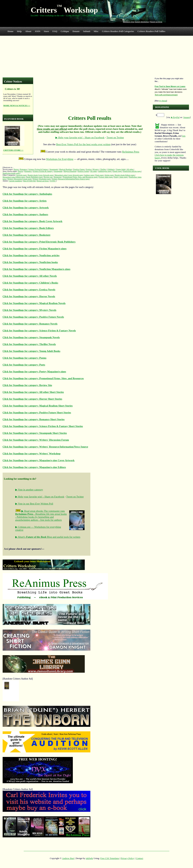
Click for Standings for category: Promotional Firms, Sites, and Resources (43, 378)
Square (187, 117)
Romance (24, 169)
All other (130, 169)
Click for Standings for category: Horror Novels (29, 296)
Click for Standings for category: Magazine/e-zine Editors (34, 467)
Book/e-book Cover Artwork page (41, 175)
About (28, 31)
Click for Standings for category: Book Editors (28, 228)
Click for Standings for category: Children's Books (30, 283)
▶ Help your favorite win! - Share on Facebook (80, 138)
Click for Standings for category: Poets (24, 365)
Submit (87, 31)
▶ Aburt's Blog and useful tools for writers (48, 537)
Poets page (100, 175)
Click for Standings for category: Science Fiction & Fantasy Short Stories (43, 426)
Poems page (117, 171)
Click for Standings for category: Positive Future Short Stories (37, 413)
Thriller (103, 169)
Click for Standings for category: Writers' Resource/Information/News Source (45, 447)
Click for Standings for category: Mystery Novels (29, 310)
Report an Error (156, 22)
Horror (16, 169)
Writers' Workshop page (42, 179)
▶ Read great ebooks (30, 511)
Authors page (89, 175)
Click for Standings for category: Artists (25, 201)
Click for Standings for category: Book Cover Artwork (33, 221)
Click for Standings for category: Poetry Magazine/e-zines (34, 372)
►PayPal (175, 117)
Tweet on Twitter (115, 138)
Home (11, 31)
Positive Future (79, 169)
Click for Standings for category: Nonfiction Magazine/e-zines (36, 269)
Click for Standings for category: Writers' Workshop (32, 454)
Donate (76, 31)
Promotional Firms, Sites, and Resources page (80, 177)
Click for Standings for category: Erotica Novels (29, 290)
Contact (140, 858)
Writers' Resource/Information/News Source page (71, 179)
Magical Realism (66, 169)
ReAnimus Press (131, 152)
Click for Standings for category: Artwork (26, 208)
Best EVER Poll (30, 181)
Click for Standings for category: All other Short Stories (33, 392)
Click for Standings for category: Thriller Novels (29, 344)
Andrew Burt (68, 858)
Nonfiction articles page (132, 171)
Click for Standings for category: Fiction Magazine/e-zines (35, 249)
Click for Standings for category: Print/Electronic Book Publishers (39, 242)
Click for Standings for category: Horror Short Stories (32, 399)
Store (46, 31)
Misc (96, 31)
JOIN (38, 31)
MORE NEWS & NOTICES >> (17, 105)
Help (19, 31)
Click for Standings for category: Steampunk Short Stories (35, 433)
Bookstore (58, 177)
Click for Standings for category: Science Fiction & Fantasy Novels (39, 331)
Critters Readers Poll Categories (118, 31)
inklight (89, 858)
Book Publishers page (35, 177)
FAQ (55, 31)
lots (184, 136)
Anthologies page (105, 171)
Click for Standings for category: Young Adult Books (31, 351)
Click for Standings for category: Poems (25, 358)
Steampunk (54, 169)
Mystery (96, 169)
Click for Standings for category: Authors (25, 214)
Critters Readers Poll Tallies (151, 31)
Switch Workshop (142, 22)
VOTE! (53, 181)
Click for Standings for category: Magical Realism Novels (34, 303)
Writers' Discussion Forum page (20, 179)
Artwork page (22, 175)
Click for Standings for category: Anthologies (27, 194)
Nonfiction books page (11, 173)
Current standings (15, 181)
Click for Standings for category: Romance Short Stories (34, 419)
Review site (48, 177)
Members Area (129, 22)
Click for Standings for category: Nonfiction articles (31, 255)
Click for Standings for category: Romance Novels (30, 324)
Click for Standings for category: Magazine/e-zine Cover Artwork (39, 460)
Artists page (109, 175)
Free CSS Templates (110, 858)
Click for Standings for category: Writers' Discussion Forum (36, 440)
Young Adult (121, 169)
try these (163, 101)
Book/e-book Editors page (125, 175)
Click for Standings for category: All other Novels (30, 276)
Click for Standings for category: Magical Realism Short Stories (38, 406)
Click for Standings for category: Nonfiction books (30, 262)
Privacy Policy (127, 858)
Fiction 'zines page (106, 177)
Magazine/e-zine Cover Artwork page (69, 175)
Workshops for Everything (60, 159)
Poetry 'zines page (121, 177)
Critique (65, 31)
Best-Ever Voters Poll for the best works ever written (83, 144)
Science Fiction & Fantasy (39, 169)
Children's (111, 169)
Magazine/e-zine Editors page (14, 177)
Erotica (89, 169)
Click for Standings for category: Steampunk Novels (31, 337)
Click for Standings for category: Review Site (27, 385)
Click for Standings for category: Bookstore (26, 235)
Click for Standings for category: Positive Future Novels (33, 317)
